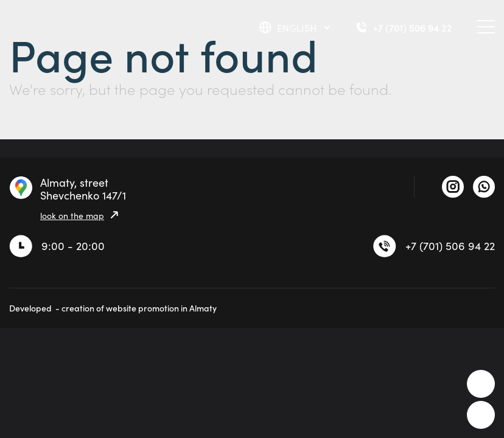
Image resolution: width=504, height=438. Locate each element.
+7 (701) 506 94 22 (450, 246)
